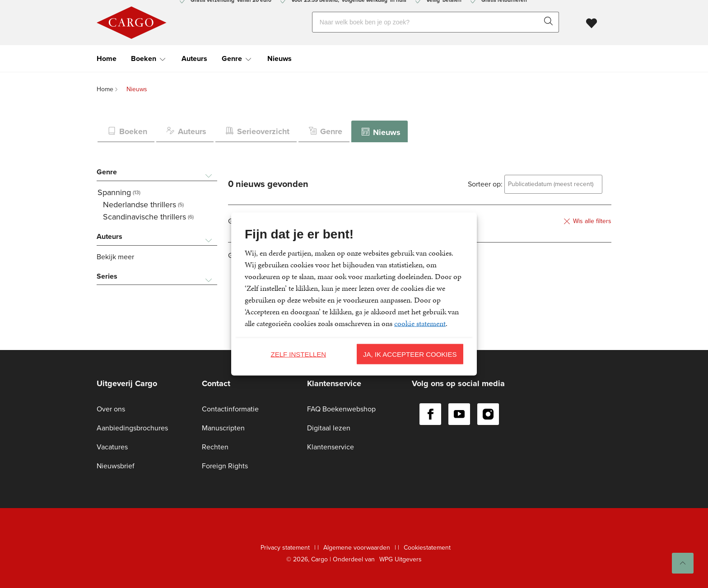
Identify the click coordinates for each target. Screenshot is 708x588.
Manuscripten (223, 428)
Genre (232, 58)
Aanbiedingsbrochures (132, 428)
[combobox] (553, 184)
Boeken (144, 58)
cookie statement (420, 323)
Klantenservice (331, 447)
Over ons (111, 409)
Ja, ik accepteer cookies (410, 354)
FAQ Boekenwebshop (341, 409)
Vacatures (112, 447)
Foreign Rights (225, 466)
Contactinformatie (230, 409)
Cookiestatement (427, 548)
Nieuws (279, 58)
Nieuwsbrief (116, 466)
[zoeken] (550, 22)
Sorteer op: (485, 184)
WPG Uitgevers (401, 559)
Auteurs (194, 58)
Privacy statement (285, 548)
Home (107, 58)
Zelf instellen (298, 354)
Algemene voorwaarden (357, 548)
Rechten (215, 447)
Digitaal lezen (329, 428)
